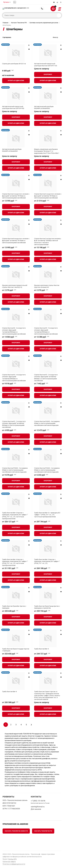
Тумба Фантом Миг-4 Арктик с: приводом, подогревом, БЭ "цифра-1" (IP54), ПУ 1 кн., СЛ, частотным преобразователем (15, 562)
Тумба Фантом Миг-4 (9, 692)
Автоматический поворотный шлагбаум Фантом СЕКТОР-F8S (13, 107)
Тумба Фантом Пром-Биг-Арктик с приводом (14, 607)
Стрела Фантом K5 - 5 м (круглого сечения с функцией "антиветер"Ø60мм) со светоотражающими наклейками (46, 331)
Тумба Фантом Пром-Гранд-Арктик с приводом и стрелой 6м (47, 607)
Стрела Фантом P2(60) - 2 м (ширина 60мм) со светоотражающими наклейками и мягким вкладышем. (47, 470)
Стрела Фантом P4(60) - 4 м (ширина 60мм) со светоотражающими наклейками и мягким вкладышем (47, 423)
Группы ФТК (12, 859)
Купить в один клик (16, 80)
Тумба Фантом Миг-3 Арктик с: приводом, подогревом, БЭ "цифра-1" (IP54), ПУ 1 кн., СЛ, (47, 561)
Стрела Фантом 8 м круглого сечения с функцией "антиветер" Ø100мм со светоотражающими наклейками (16, 241)
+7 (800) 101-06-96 (42, 9)
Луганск (6, 2)
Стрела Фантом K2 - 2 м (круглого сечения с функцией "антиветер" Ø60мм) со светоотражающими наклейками (14, 424)
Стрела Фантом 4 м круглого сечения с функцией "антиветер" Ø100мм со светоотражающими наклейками (16, 196)
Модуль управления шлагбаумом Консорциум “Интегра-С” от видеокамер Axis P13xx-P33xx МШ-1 (47, 151)
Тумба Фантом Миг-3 (41, 649)
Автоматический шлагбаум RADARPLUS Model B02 (44, 107)
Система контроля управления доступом (44, 23)
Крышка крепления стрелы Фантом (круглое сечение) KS (47, 286)
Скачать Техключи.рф (43, 831)
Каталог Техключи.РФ (19, 23)
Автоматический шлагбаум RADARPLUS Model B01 (12, 150)
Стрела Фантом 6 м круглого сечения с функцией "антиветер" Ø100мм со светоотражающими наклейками (48, 196)
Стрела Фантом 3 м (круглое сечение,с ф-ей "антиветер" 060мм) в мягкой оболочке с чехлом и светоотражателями (48, 242)
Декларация (6, 45)
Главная (5, 23)
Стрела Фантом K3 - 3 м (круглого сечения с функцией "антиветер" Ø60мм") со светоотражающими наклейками (46, 378)
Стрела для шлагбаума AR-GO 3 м (14, 64)
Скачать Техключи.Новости (16, 831)
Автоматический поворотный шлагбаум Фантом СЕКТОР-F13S (46, 65)
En (15, 2)
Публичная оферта (9, 862)
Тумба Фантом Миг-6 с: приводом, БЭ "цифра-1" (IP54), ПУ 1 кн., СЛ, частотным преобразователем (47, 515)
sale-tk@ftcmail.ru (38, 807)
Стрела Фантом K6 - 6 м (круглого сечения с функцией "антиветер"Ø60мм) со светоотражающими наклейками (14, 331)
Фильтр (55, 37)
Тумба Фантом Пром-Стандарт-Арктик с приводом (16, 650)
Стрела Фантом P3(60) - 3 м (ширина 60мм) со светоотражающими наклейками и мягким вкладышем (15, 470)
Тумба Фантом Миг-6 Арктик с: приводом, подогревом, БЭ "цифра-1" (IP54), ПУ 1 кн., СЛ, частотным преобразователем (15, 516)
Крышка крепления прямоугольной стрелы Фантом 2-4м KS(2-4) (15, 286)
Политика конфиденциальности (14, 864)
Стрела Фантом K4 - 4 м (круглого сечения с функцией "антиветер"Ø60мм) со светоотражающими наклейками (14, 378)
